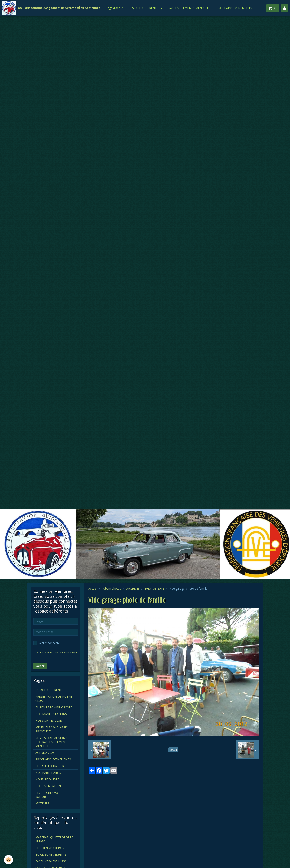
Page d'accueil (115, 8)
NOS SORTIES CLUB (49, 721)
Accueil (93, 589)
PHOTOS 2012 (154, 589)
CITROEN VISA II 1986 (50, 848)
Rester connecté (47, 643)
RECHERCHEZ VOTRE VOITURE (49, 795)
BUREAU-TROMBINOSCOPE (54, 707)
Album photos (112, 589)
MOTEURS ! (43, 803)
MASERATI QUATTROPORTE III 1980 (54, 839)
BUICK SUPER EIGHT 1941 (53, 855)
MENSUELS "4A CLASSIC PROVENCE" (52, 729)
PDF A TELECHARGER (50, 766)
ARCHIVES (133, 589)
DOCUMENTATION (48, 786)
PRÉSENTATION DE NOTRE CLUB (54, 699)
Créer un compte (43, 653)
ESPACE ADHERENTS (145, 8)
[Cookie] (9, 860)
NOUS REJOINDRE (47, 779)
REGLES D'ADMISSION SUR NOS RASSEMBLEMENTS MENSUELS (53, 742)
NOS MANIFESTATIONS (51, 714)
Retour (173, 750)
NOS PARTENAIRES (48, 773)
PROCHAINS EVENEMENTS (234, 8)
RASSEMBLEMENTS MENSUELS (189, 8)
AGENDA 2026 (45, 753)
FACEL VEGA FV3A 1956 (51, 861)
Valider (40, 666)
